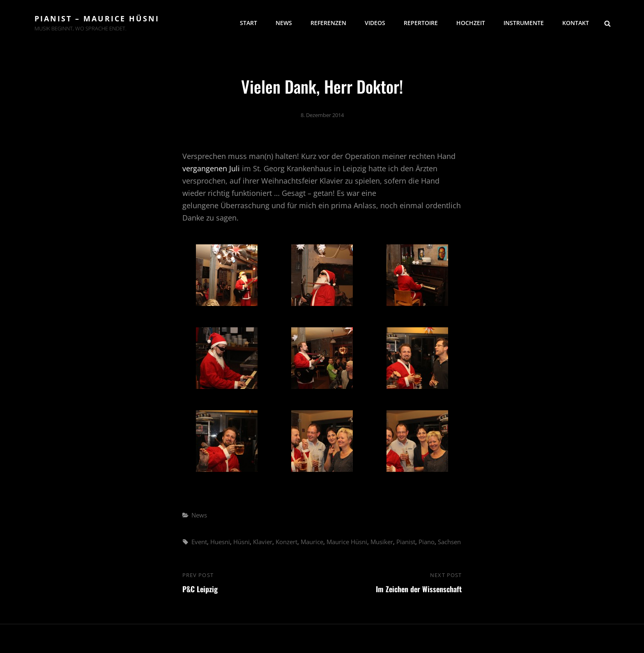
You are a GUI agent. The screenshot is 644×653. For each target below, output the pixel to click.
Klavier (263, 542)
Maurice (312, 542)
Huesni (220, 542)
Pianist (406, 542)
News (284, 23)
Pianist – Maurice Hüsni (97, 18)
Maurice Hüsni (347, 542)
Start (248, 23)
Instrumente (524, 23)
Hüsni (241, 542)
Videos (375, 23)
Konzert (286, 542)
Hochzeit (471, 23)
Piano (427, 542)
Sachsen (449, 542)
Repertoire (421, 23)
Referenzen (328, 23)
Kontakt (576, 23)
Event (199, 542)
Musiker (382, 542)
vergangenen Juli (211, 168)
